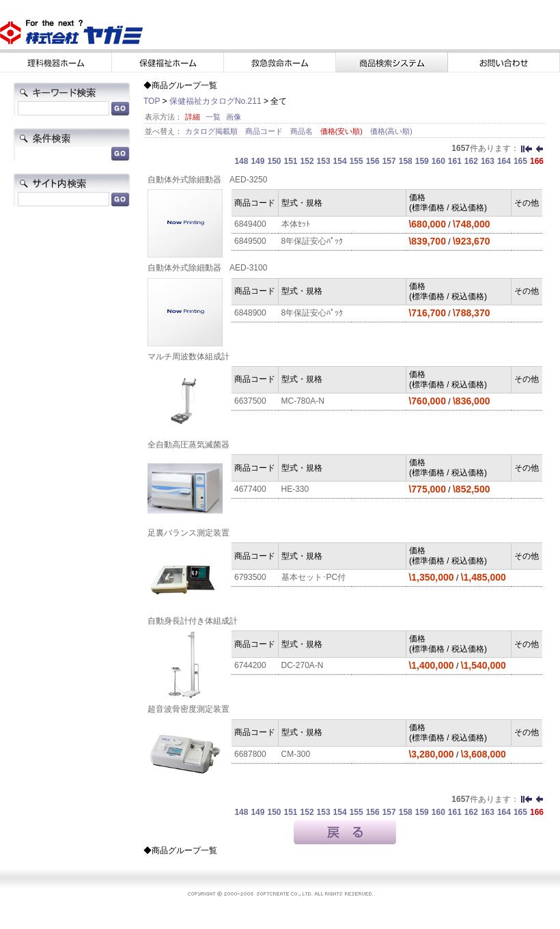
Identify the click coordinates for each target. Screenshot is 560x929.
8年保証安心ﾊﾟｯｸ (312, 241)
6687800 (250, 754)
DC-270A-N (303, 665)
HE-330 (295, 489)
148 (241, 161)
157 (389, 161)
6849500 (250, 241)
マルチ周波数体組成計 (188, 357)
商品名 (303, 131)
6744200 (250, 665)
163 (488, 161)
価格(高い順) (391, 131)
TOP (152, 101)
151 (291, 161)
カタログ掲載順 (212, 131)
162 (471, 161)
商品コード (265, 131)
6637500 (250, 401)
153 (324, 161)
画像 (234, 117)
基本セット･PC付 (314, 577)
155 (356, 161)
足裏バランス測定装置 (188, 533)
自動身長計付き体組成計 (193, 621)
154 (340, 161)
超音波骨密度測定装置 (188, 709)
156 (373, 161)
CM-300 (296, 754)
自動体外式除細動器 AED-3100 (207, 268)
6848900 (250, 313)
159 (422, 161)
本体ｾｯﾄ (296, 224)
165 (520, 161)
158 (406, 161)
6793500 (250, 577)
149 (257, 161)
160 (438, 161)
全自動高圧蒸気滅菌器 (188, 445)
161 (455, 161)
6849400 (250, 224)
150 (274, 161)
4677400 (250, 489)
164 (504, 161)
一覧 (213, 117)
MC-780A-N (303, 401)
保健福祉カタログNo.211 (215, 101)
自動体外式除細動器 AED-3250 (207, 180)
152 (307, 161)
